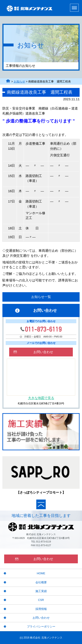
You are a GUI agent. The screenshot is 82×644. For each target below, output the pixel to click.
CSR (41, 600)
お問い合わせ (41, 618)
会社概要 (41, 582)
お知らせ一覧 (41, 297)
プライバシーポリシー (41, 627)
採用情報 (41, 609)
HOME (41, 573)
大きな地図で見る (41, 398)
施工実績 (41, 591)
